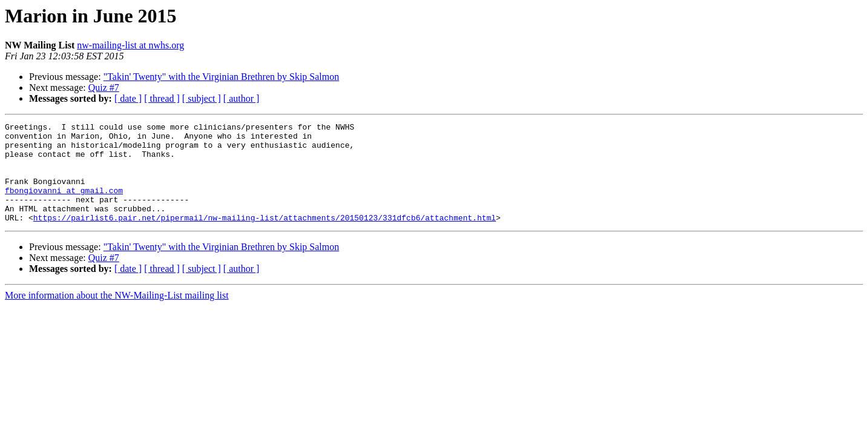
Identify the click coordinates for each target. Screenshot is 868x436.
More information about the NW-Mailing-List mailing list (117, 315)
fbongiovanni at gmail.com (64, 205)
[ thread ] (162, 98)
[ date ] (128, 98)
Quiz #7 (104, 88)
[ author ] (242, 98)
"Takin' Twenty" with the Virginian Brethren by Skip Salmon (222, 77)
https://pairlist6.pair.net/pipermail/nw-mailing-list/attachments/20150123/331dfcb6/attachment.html (265, 237)
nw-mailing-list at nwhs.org (130, 45)
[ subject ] (202, 98)
